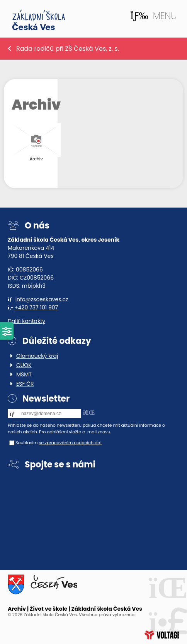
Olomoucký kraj (37, 356)
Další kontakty (26, 321)
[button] (153, 16)
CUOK (24, 365)
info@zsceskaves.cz (42, 299)
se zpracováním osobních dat (70, 443)
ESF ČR (25, 384)
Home (39, 20)
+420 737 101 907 (36, 307)
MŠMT (24, 374)
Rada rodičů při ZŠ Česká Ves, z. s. (68, 49)
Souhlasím (27, 443)
